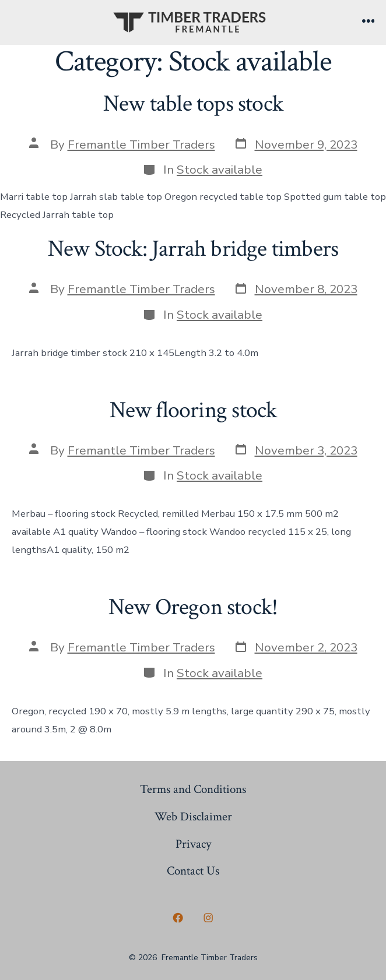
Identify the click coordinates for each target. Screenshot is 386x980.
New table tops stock (193, 104)
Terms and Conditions (193, 789)
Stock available (220, 170)
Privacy (193, 844)
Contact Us (193, 871)
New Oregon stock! (193, 607)
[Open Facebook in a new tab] (178, 918)
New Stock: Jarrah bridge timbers (193, 249)
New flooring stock (193, 410)
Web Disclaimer (193, 817)
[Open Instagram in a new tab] (208, 918)
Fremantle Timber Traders (141, 144)
